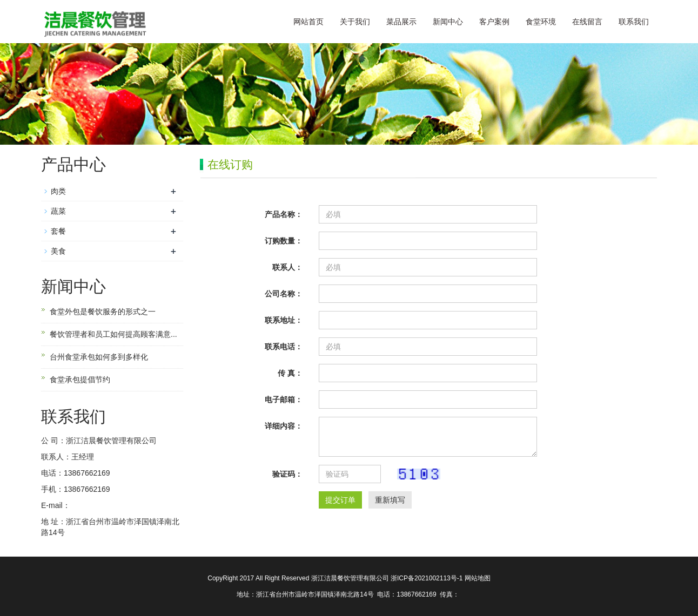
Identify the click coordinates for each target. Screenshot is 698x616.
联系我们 (634, 22)
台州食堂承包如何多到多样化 (99, 357)
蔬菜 (58, 211)
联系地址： (284, 320)
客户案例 (494, 22)
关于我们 (355, 22)
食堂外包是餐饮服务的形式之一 (103, 312)
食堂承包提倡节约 (80, 380)
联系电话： (284, 347)
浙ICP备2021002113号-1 (428, 578)
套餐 (58, 231)
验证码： (287, 474)
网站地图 (478, 578)
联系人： (287, 267)
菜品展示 (401, 22)
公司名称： (284, 294)
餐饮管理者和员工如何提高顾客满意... (113, 334)
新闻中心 (448, 22)
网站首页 (308, 22)
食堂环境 (541, 22)
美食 (58, 251)
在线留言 (587, 22)
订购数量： (284, 241)
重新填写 (390, 500)
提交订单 (340, 500)
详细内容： (284, 426)
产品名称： (284, 214)
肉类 (58, 191)
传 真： (290, 373)
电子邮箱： (284, 400)
